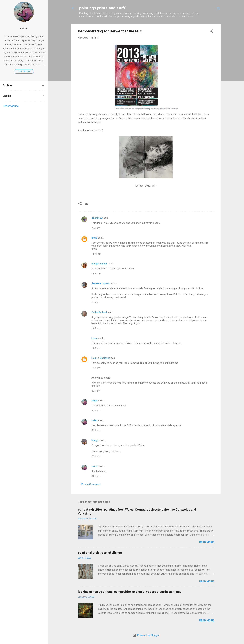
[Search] (219, 9)
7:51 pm (96, 228)
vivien (94, 401)
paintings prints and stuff (102, 8)
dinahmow (97, 218)
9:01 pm (96, 476)
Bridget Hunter (99, 264)
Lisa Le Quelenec (101, 358)
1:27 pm (96, 368)
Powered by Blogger (146, 635)
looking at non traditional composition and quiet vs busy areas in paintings (130, 592)
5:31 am (96, 391)
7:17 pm (96, 456)
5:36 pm (96, 430)
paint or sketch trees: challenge (100, 553)
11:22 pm (96, 274)
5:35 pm (96, 411)
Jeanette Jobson (101, 283)
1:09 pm (96, 348)
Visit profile (24, 71)
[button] (212, 32)
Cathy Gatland (99, 312)
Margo (95, 440)
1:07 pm (96, 328)
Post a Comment (91, 484)
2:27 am (96, 303)
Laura (94, 338)
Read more (207, 542)
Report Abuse (11, 106)
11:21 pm (96, 254)
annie (94, 238)
